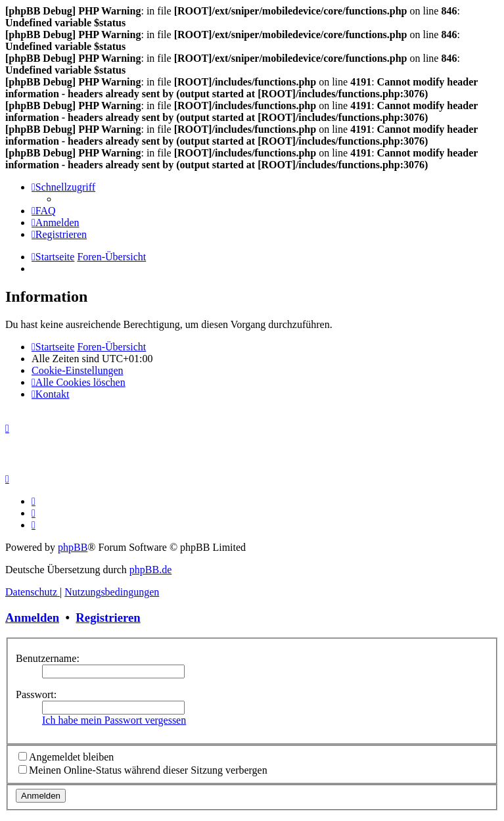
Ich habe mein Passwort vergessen (114, 720)
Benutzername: (48, 658)
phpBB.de (150, 570)
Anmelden (32, 618)
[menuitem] (44, 211)
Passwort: (36, 694)
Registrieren (108, 618)
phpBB (73, 547)
